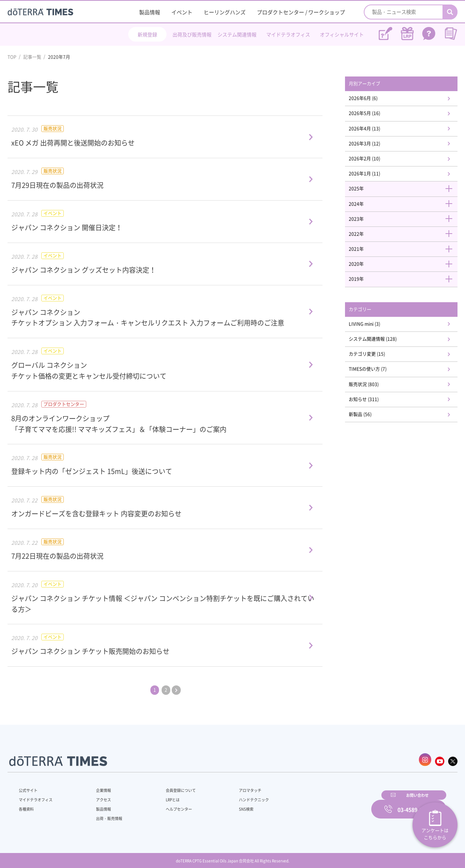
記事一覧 (32, 57)
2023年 (405, 231)
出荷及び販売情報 (192, 34)
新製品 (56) (370, 440)
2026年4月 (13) (374, 133)
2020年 (405, 279)
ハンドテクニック (236, 796)
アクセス (99, 796)
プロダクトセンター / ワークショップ (301, 12)
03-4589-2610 (414, 804)
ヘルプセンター (167, 805)
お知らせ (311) (374, 424)
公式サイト (30, 786)
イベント (182, 12)
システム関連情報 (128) (384, 359)
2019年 (405, 295)
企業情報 (99, 786)
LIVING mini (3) (375, 343)
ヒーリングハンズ (225, 12)
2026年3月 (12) (374, 149)
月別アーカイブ (375, 84)
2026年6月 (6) (373, 100)
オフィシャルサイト (342, 34)
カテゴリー (369, 327)
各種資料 (28, 805)
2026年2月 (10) (374, 165)
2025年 (405, 198)
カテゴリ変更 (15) (377, 375)
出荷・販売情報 (105, 814)
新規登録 (147, 34)
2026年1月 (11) (374, 181)
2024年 (405, 214)
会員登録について (169, 786)
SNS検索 (227, 805)
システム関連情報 (237, 34)
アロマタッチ (231, 786)
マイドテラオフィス (288, 34)
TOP (12, 57)
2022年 (405, 247)
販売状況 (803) (374, 408)
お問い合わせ (328, 804)
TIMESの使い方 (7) (378, 391)
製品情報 (150, 12)
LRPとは (160, 796)
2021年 (405, 263)
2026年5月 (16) (374, 117)
